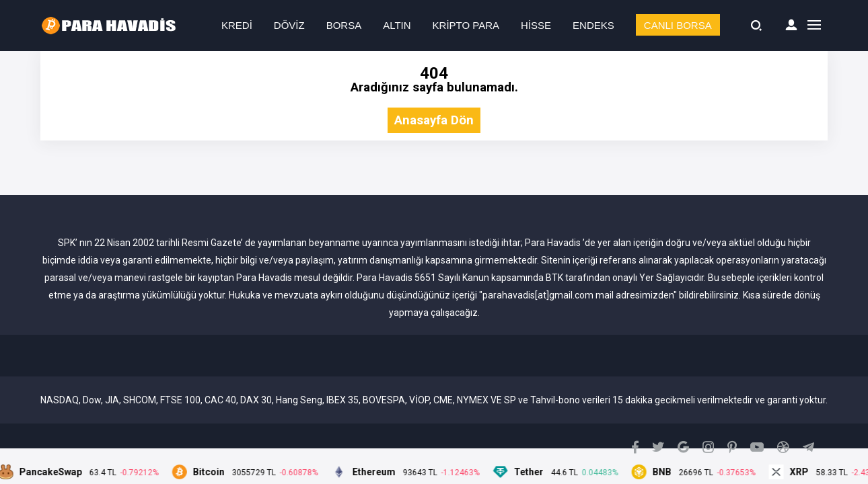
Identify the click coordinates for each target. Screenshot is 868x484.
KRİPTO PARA (466, 25)
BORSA (344, 25)
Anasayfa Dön (434, 121)
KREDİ (237, 25)
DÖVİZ (289, 25)
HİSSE (536, 25)
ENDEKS (593, 25)
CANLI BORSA (678, 25)
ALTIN (397, 25)
